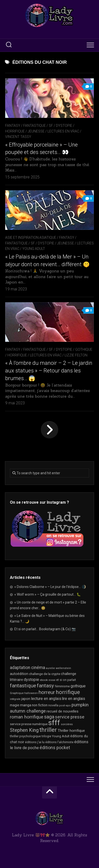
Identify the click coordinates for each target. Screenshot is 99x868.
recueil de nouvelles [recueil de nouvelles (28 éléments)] (62, 711)
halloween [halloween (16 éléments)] (31, 693)
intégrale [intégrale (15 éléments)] (15, 699)
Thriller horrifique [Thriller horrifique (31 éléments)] (71, 731)
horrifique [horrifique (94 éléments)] (68, 692)
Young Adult (34, 249)
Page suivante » (49, 430)
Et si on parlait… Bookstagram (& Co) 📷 (45, 629)
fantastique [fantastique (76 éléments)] (23, 685)
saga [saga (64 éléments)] (49, 717)
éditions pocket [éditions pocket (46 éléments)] (55, 748)
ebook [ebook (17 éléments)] (44, 680)
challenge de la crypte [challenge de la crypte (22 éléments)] (45, 674)
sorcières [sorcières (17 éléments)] (67, 724)
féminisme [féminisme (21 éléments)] (62, 686)
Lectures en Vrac (63, 131)
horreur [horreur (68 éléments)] (47, 692)
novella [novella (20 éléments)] (53, 705)
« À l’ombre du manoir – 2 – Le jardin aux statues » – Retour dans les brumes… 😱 (49, 371)
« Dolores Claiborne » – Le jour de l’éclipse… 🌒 (50, 587)
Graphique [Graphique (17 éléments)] (17, 693)
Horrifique (15, 131)
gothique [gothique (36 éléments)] (78, 686)
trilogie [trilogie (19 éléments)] (46, 736)
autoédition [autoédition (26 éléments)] (19, 674)
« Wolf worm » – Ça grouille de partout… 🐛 (48, 594)
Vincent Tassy (18, 137)
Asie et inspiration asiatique (31, 238)
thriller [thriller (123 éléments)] (48, 730)
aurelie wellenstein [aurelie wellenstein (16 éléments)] (58, 668)
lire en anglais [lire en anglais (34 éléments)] (74, 699)
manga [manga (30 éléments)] (26, 705)
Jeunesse (36, 131)
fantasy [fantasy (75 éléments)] (45, 686)
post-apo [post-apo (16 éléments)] (65, 705)
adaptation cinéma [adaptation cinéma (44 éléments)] (27, 668)
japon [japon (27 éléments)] (26, 699)
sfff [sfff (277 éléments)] (54, 723)
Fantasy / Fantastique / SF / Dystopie (39, 126)
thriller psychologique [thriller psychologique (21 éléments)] (25, 736)
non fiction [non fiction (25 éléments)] (40, 705)
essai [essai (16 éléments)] (52, 680)
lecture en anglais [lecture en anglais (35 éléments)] (46, 699)
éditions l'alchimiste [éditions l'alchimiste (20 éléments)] (59, 742)
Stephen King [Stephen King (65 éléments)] (24, 730)
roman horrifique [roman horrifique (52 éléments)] (27, 717)
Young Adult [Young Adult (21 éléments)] (61, 736)
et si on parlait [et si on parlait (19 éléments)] (66, 680)
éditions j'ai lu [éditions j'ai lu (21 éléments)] (35, 742)
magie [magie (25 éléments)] (15, 705)
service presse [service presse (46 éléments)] (70, 717)
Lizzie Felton (76, 355)
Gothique (84, 349)
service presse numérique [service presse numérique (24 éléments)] (29, 724)
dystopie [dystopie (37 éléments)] (31, 680)
